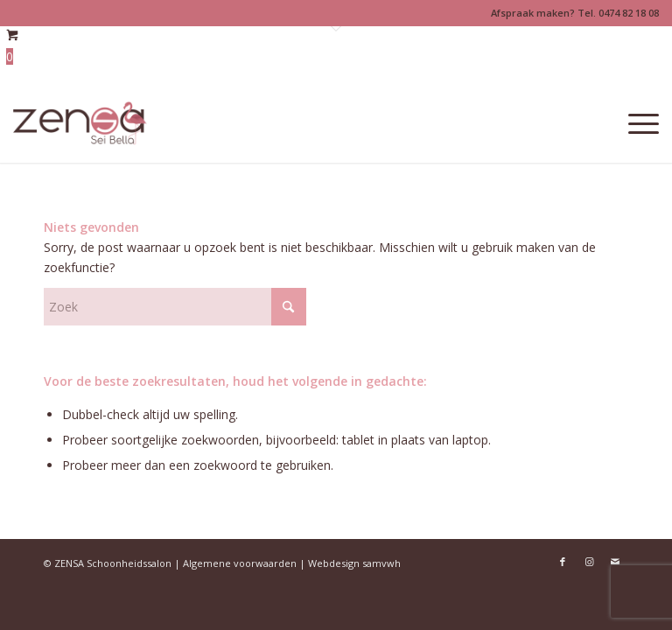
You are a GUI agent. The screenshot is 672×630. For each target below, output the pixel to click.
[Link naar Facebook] (563, 562)
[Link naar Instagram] (589, 562)
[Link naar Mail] (615, 562)
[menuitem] (635, 123)
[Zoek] (175, 307)
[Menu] (635, 123)
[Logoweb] (80, 123)
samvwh (381, 563)
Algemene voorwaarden (240, 563)
